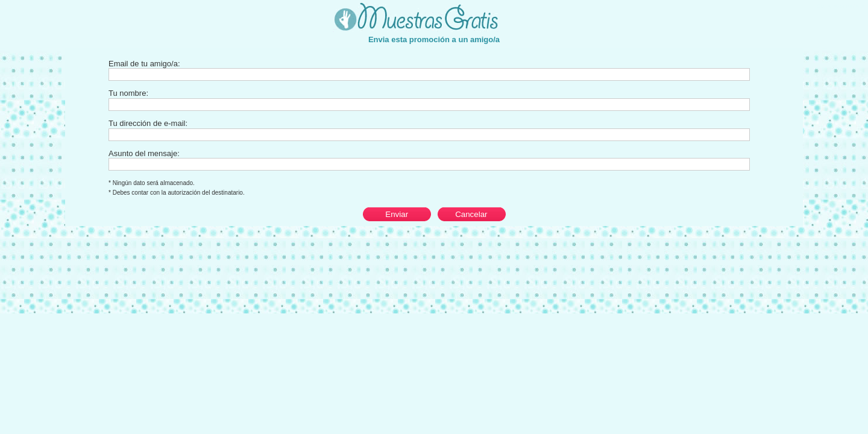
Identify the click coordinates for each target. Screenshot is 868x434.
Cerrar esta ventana (841, 6)
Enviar (397, 214)
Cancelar (471, 214)
